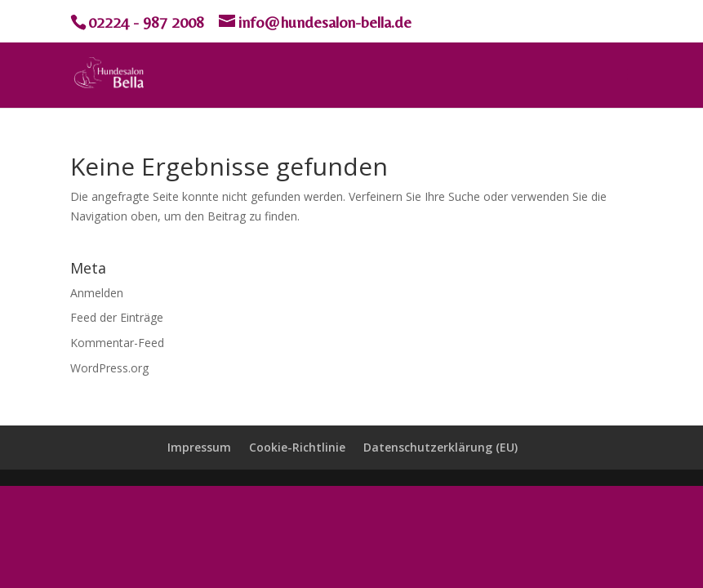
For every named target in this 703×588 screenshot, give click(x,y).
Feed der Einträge (117, 317)
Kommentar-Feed (117, 343)
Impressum (199, 447)
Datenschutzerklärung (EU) (440, 447)
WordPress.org (109, 368)
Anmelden (97, 293)
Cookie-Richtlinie (297, 447)
